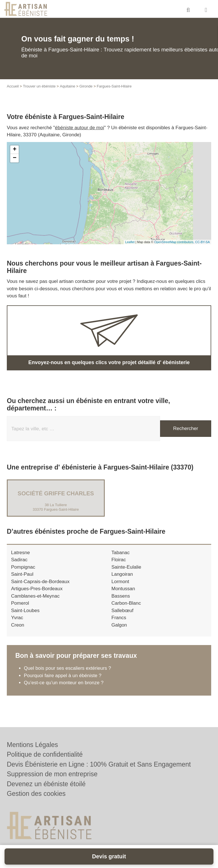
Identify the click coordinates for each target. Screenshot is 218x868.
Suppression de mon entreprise (52, 774)
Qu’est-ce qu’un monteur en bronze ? (64, 683)
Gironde (86, 86)
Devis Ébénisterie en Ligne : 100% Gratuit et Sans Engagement (99, 764)
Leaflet (130, 242)
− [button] (15, 158)
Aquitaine (68, 86)
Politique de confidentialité (45, 754)
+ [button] (15, 150)
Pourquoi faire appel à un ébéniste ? (63, 676)
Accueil (13, 86)
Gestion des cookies (36, 794)
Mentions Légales (32, 745)
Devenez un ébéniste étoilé (46, 784)
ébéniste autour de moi (80, 128)
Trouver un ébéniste (39, 86)
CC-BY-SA (202, 242)
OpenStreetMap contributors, (175, 242)
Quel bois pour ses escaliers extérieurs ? (67, 668)
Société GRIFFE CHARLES (56, 493)
